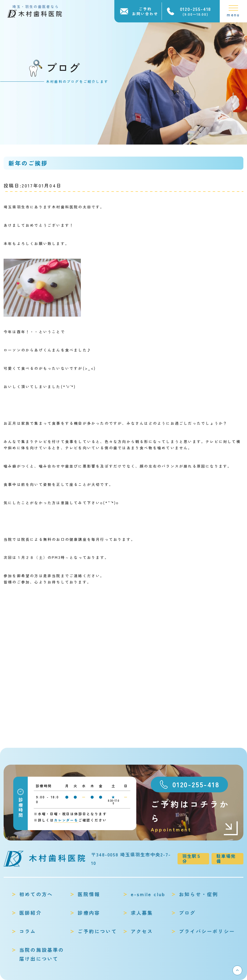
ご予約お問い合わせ (145, 11)
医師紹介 (31, 913)
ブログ (187, 913)
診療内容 (89, 913)
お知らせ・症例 (199, 894)
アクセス (142, 931)
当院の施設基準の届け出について (42, 954)
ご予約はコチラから (195, 816)
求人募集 (142, 913)
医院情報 (89, 894)
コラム (28, 931)
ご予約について (97, 931)
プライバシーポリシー (207, 931)
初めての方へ (36, 894)
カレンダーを (66, 820)
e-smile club (148, 894)
